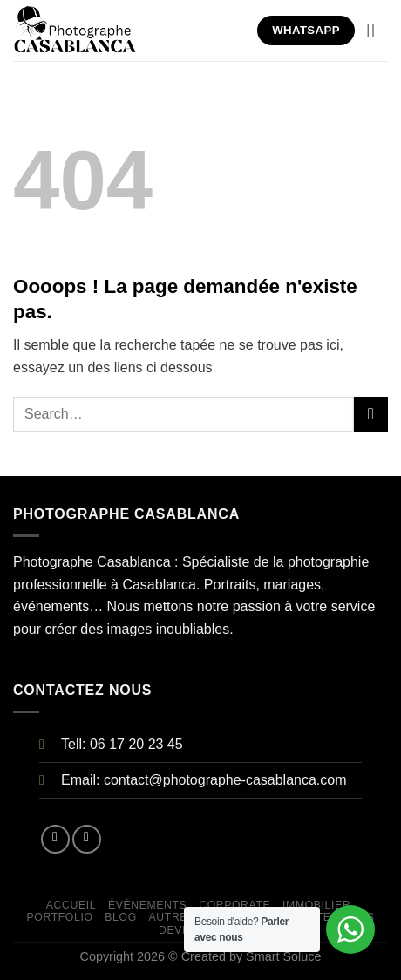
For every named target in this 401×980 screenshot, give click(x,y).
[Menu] (377, 30)
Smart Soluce (283, 956)
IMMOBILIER (316, 905)
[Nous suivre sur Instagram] (87, 839)
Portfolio (60, 917)
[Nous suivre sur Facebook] (55, 839)
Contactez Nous (321, 917)
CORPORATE (234, 905)
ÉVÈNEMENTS (147, 905)
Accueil (71, 905)
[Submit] (371, 414)
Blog (120, 917)
